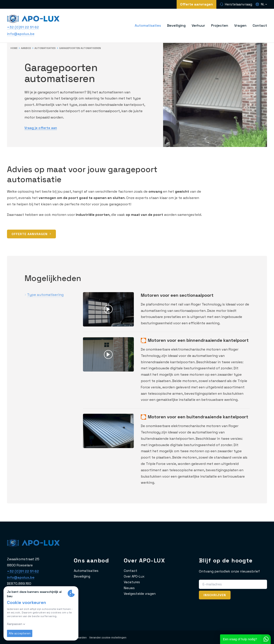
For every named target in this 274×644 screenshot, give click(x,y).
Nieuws (130, 588)
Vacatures (132, 582)
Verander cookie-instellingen (113, 637)
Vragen (240, 25)
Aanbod (27, 48)
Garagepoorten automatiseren (86, 48)
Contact (260, 25)
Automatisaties (148, 25)
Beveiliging (176, 25)
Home (14, 48)
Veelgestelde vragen (141, 594)
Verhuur (198, 25)
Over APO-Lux (135, 576)
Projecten (220, 25)
